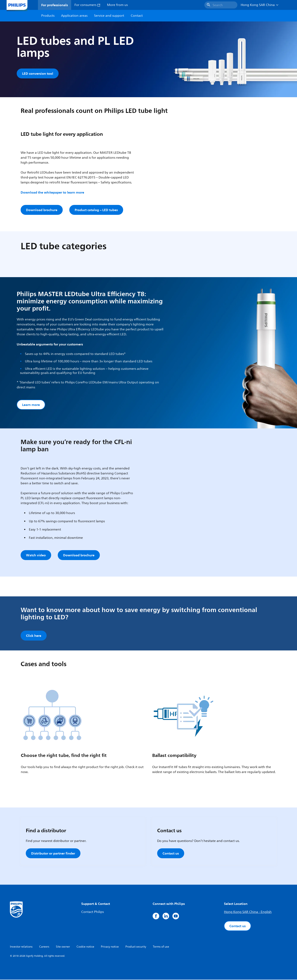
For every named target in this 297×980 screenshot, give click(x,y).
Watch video (36, 556)
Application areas (74, 16)
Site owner (63, 947)
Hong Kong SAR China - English (248, 912)
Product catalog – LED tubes (96, 210)
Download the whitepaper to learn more (52, 193)
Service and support (109, 16)
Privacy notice (110, 947)
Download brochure (42, 210)
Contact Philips (93, 912)
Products (48, 16)
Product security (136, 947)
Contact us (171, 854)
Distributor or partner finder (53, 854)
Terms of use (161, 947)
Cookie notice (85, 947)
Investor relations (21, 947)
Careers (44, 947)
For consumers (87, 5)
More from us (117, 5)
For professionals (55, 5)
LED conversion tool (38, 73)
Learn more (31, 405)
